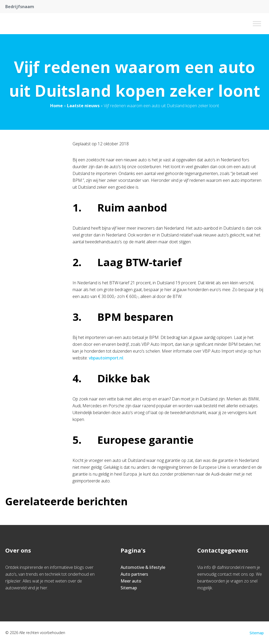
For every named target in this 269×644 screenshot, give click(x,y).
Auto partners (134, 574)
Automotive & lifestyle (143, 567)
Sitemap (129, 588)
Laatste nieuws (83, 106)
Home (56, 106)
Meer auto (131, 581)
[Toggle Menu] (257, 24)
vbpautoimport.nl (106, 358)
